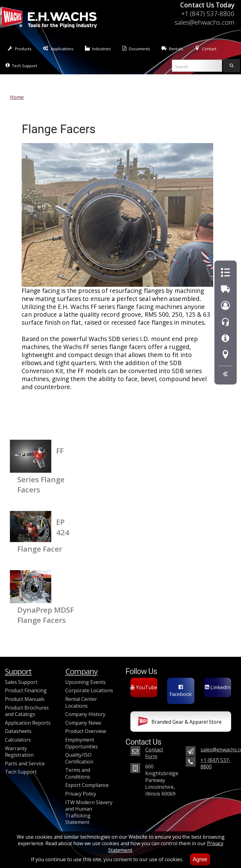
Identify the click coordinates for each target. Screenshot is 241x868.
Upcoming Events (85, 682)
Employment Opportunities (82, 743)
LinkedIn (218, 687)
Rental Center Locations (81, 702)
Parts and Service (25, 763)
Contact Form (154, 753)
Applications (58, 49)
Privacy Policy (81, 794)
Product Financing (26, 690)
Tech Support (21, 66)
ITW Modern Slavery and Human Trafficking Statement (89, 812)
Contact (205, 49)
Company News (83, 723)
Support (18, 671)
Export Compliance (87, 785)
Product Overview (86, 731)
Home (17, 97)
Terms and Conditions (78, 773)
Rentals (172, 49)
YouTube (144, 687)
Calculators (18, 740)
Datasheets (18, 731)
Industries (98, 49)
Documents (136, 49)
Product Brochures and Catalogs (27, 711)
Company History (85, 714)
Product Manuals (25, 699)
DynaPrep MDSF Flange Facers (46, 615)
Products (20, 49)
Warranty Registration (19, 752)
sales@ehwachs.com (205, 22)
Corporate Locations (89, 690)
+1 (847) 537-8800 (208, 14)
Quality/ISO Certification (79, 758)
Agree (200, 859)
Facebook (181, 691)
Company (81, 671)
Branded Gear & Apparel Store (180, 722)
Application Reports (28, 723)
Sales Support (21, 682)
